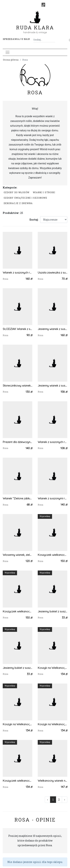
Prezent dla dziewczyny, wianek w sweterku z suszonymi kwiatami (17, 442)
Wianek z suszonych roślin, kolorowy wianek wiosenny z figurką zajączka (17, 273)
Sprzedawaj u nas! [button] (16, 39)
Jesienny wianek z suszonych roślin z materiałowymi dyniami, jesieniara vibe (52, 329)
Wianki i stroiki (44, 192)
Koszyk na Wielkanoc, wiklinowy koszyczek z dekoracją (17, 724)
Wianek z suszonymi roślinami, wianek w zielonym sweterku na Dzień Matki (52, 498)
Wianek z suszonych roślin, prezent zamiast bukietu (52, 442)
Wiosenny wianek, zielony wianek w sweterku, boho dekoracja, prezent (17, 555)
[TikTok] (43, 5)
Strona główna (11, 60)
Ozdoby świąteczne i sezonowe (25, 198)
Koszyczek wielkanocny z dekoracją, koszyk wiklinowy (52, 555)
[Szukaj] (54, 40)
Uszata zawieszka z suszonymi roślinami (52, 273)
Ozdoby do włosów (17, 192)
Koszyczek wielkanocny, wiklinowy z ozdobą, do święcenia (17, 781)
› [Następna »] (65, 800)
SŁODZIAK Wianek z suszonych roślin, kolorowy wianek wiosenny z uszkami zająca (17, 329)
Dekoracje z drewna (18, 203)
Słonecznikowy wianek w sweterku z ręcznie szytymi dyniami (17, 386)
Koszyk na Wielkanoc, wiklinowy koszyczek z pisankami (52, 724)
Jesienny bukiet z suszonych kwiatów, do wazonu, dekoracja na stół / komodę (52, 611)
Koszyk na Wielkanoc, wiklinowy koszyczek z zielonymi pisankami (52, 668)
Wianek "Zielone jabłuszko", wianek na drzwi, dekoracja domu (17, 498)
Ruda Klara (35, 25)
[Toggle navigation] (8, 52)
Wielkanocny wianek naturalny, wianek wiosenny (52, 781)
